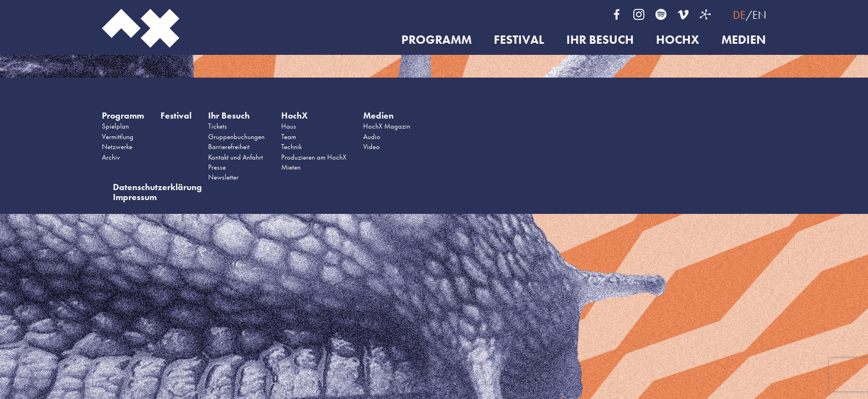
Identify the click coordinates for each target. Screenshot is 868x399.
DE (739, 15)
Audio (372, 137)
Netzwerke (117, 147)
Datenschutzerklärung (157, 187)
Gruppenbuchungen (236, 137)
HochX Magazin (387, 126)
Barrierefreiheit (229, 147)
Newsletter (223, 177)
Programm (436, 40)
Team (289, 137)
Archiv (111, 157)
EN (759, 15)
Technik (291, 147)
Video (371, 147)
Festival (519, 40)
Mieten (291, 167)
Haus (289, 126)
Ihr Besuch (600, 40)
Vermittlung (118, 137)
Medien (744, 40)
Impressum (135, 197)
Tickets (218, 126)
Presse (217, 167)
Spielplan (115, 126)
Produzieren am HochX (314, 157)
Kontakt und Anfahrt (236, 157)
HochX (678, 40)
